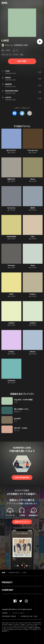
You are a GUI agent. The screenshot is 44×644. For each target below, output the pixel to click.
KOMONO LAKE (21, 45)
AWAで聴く (22, 61)
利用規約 (5, 613)
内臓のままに (11, 179)
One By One (11, 208)
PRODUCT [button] (7, 582)
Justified (11, 323)
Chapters (33, 294)
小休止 (33, 237)
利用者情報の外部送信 (9, 616)
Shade (33, 265)
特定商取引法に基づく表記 (29, 616)
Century (11, 352)
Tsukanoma (11, 381)
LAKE (24, 573)
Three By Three (33, 150)
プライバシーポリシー (19, 613)
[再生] (40, 42)
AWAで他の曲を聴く (22, 477)
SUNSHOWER (11, 237)
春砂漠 (33, 208)
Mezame (33, 352)
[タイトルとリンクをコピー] (30, 113)
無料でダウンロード (22, 522)
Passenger (11, 265)
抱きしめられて (11, 150)
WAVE (11, 294)
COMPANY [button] (8, 590)
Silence (33, 179)
